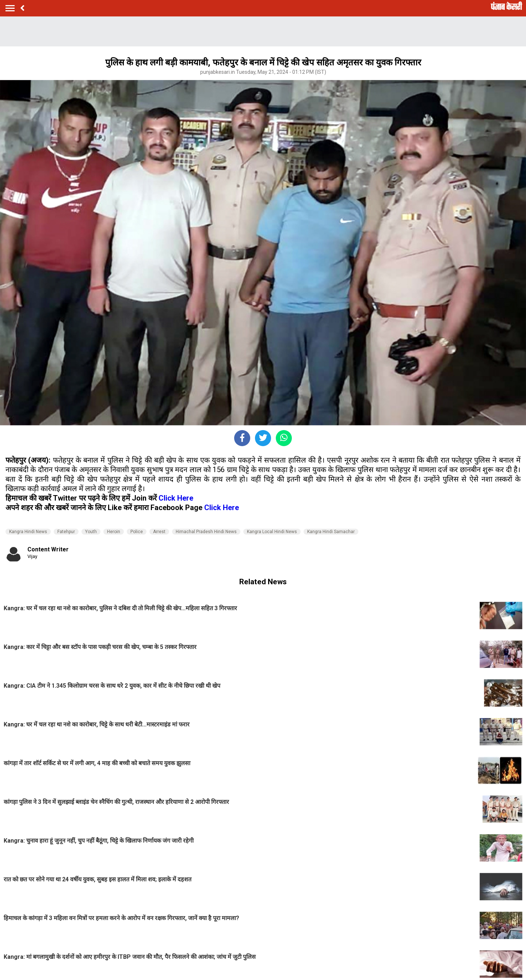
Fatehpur (66, 532)
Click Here (176, 498)
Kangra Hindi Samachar (331, 532)
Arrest (159, 532)
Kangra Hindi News (28, 532)
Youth (91, 532)
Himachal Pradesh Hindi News (206, 532)
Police (137, 532)
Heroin (114, 532)
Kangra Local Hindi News (272, 532)
